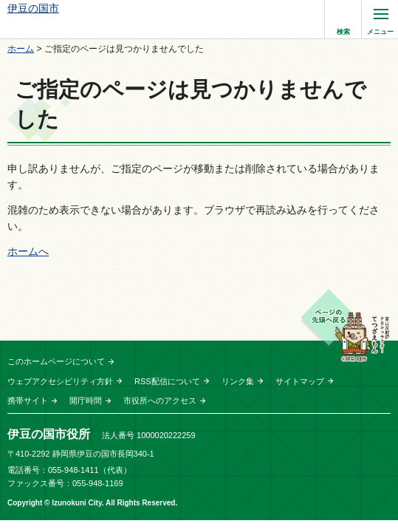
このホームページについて (56, 361)
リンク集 (238, 381)
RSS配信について (167, 381)
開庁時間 (86, 400)
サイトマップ (300, 381)
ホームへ (28, 251)
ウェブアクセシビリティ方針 (60, 381)
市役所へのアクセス (160, 400)
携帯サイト (28, 400)
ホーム (21, 49)
